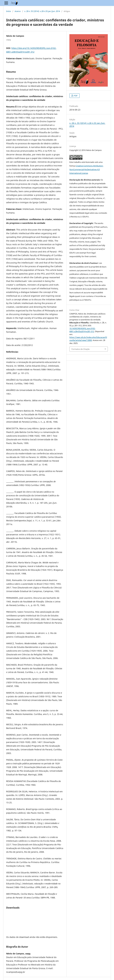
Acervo (18, 11)
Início (9, 11)
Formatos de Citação (81, 349)
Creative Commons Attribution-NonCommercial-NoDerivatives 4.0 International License (86, 169)
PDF (76, 96)
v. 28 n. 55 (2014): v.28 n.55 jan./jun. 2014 (42, 11)
